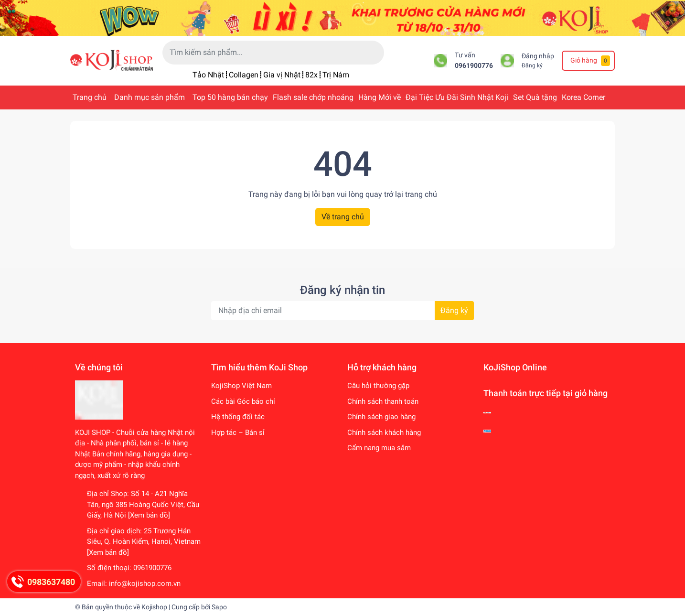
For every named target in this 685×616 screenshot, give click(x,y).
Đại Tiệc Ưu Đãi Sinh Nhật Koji (457, 97)
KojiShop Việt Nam (241, 386)
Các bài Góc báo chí (243, 401)
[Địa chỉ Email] (342, 311)
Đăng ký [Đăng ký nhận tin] (454, 310)
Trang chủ (90, 97)
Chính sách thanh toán (383, 401)
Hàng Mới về (380, 97)
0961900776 (474, 66)
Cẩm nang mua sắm (379, 448)
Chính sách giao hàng (381, 417)
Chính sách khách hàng (384, 432)
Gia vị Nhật (282, 75)
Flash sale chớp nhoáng (313, 97)
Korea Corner (583, 97)
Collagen (244, 75)
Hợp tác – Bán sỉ (238, 432)
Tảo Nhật (208, 75)
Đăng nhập (538, 56)
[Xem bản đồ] (149, 515)
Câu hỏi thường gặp (378, 386)
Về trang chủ (343, 217)
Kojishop (154, 607)
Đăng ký (532, 65)
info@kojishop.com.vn (145, 584)
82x (311, 75)
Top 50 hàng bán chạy (230, 97)
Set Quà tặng (535, 97)
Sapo (219, 607)
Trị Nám (336, 75)
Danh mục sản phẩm (150, 97)
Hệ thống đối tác (238, 417)
